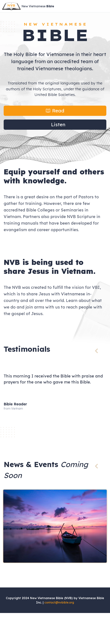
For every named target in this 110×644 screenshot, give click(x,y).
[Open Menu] (105, 6)
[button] (55, 111)
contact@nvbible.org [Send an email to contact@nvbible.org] (59, 602)
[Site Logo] (29, 6)
